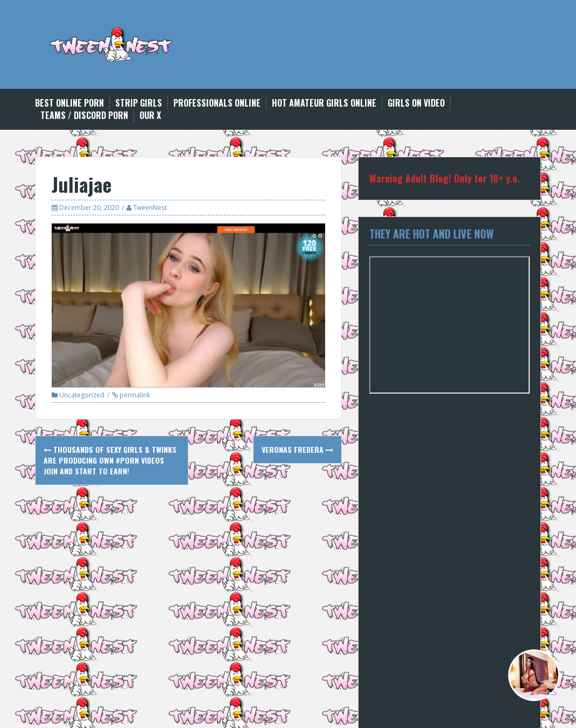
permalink (134, 395)
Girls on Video (416, 103)
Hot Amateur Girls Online (324, 103)
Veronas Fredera (297, 449)
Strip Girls (139, 103)
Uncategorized (82, 395)
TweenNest (150, 208)
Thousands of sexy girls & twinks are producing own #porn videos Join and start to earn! (110, 460)
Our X (150, 115)
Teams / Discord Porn (84, 115)
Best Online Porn (69, 103)
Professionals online (217, 103)
